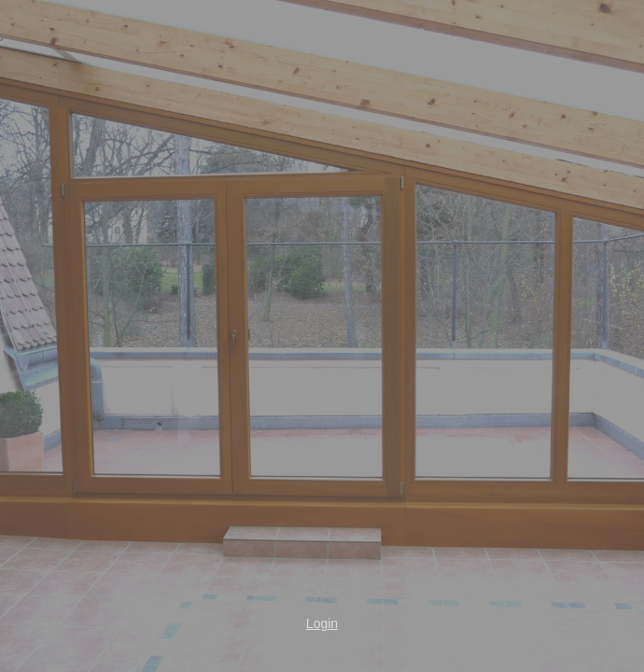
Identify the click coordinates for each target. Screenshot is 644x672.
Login (322, 623)
